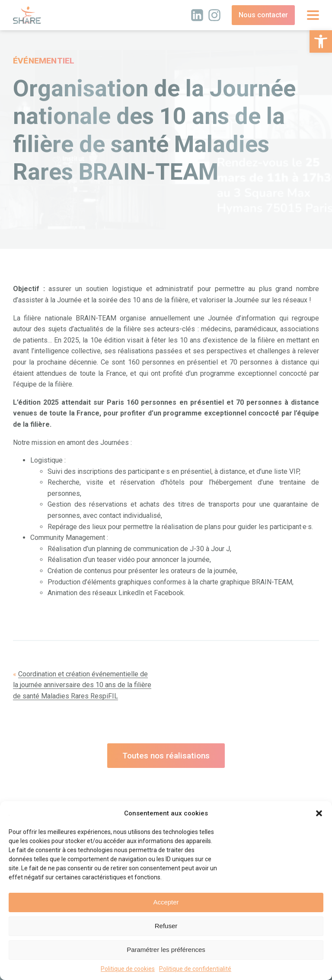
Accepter (166, 902)
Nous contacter (263, 15)
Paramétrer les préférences (166, 950)
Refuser (166, 926)
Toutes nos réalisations (166, 756)
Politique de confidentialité (195, 969)
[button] (321, 41)
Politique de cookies (128, 969)
